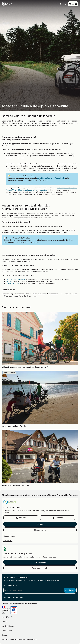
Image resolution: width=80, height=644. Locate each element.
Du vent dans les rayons (16, 279)
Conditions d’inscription (13, 597)
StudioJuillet (15, 640)
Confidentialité (7, 631)
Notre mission (40, 530)
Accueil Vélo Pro (8, 617)
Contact (40, 524)
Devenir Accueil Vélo (40, 568)
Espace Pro (8, 541)
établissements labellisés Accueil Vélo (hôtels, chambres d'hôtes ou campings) (41, 189)
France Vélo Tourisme (29, 640)
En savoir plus (40, 562)
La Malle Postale (12, 283)
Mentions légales (8, 626)
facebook (59, 518)
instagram (23, 518)
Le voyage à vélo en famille (14, 426)
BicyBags (10, 281)
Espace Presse (9, 536)
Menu (71, 4)
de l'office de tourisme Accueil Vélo (51, 178)
